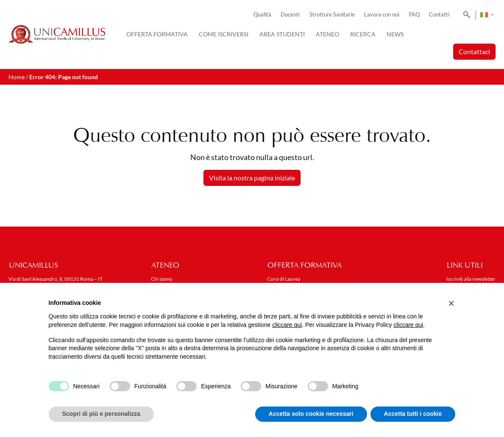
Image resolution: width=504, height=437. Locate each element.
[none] (487, 15)
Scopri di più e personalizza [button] (101, 414)
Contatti (439, 15)
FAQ (414, 15)
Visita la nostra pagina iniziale (252, 178)
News (395, 34)
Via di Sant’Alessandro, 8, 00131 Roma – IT (56, 279)
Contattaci (474, 51)
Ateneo (327, 34)
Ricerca (363, 34)
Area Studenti (282, 34)
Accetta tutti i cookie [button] (413, 414)
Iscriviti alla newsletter (471, 279)
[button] (451, 303)
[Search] (465, 15)
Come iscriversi (224, 34)
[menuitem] (487, 15)
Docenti (290, 15)
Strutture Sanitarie (332, 15)
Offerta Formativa (157, 34)
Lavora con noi (382, 15)
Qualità (262, 15)
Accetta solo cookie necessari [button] (311, 414)
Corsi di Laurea (284, 279)
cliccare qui (287, 325)
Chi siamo (162, 279)
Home (17, 77)
